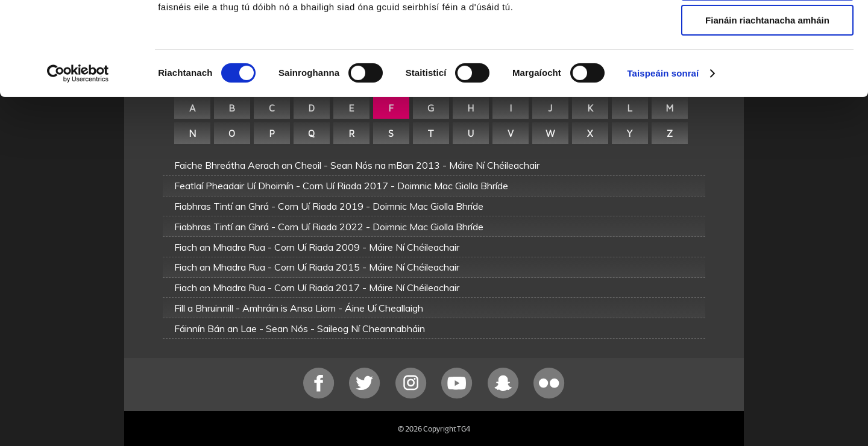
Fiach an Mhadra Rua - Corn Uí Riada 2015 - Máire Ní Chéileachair (317, 267)
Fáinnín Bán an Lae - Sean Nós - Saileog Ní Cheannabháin (300, 328)
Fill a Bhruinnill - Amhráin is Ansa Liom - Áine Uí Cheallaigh (299, 308)
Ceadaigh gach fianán (767, 30)
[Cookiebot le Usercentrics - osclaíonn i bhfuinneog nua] (78, 154)
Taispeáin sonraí (663, 153)
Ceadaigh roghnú (767, 65)
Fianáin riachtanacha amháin (767, 100)
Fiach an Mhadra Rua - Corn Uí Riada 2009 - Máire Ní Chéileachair (317, 247)
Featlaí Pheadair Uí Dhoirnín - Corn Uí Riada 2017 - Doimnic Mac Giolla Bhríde (341, 186)
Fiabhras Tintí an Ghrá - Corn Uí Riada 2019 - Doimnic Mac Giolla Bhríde (329, 206)
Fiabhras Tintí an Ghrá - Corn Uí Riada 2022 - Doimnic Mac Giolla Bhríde (329, 227)
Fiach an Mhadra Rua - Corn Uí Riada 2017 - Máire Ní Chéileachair (317, 287)
